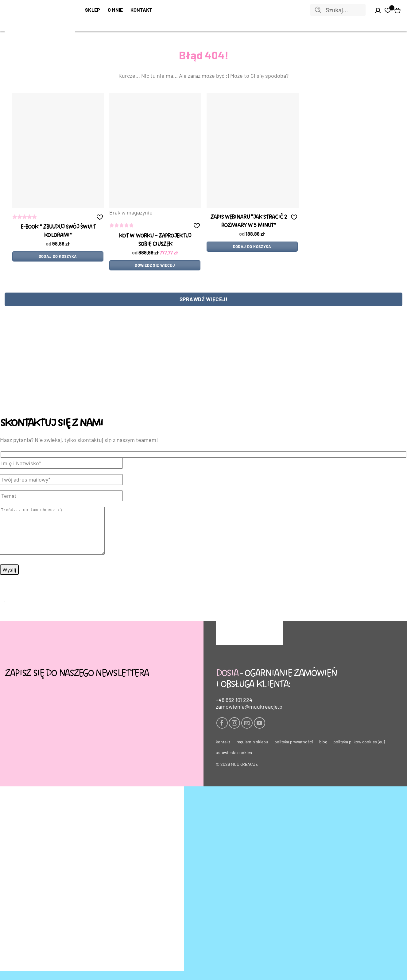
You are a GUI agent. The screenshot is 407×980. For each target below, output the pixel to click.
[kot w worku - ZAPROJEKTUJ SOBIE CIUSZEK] (155, 150)
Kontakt (141, 10)
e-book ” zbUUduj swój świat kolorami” (58, 231)
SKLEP (93, 10)
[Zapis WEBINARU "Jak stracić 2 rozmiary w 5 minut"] (253, 150)
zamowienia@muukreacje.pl (250, 716)
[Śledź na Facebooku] (222, 732)
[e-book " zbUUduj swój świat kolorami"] (58, 150)
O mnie (115, 10)
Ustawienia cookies (234, 762)
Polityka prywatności (294, 751)
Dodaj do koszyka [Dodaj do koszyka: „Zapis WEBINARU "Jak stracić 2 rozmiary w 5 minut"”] (252, 246)
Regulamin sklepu (252, 751)
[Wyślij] (318, 10)
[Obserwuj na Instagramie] (234, 732)
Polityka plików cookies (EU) (359, 751)
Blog (323, 751)
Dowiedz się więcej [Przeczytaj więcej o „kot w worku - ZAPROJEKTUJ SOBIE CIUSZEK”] (155, 265)
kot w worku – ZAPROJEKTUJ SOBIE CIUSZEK (155, 240)
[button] (100, 217)
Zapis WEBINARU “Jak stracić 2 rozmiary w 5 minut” (248, 221)
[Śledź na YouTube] (260, 732)
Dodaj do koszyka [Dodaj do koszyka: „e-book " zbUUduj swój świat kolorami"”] (58, 256)
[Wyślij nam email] (247, 732)
